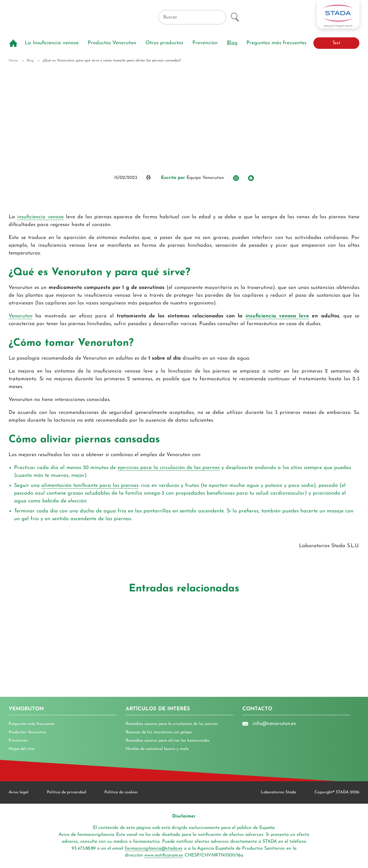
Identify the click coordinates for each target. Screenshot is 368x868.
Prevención (205, 43)
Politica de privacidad (66, 792)
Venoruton (21, 316)
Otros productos (164, 43)
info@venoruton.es (269, 724)
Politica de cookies (121, 792)
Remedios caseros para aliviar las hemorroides (168, 741)
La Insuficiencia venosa (52, 43)
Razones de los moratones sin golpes (159, 732)
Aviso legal (19, 792)
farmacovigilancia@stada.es (154, 848)
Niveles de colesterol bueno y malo (157, 749)
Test (336, 43)
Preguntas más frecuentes (276, 43)
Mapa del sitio (22, 749)
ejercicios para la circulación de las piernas (169, 468)
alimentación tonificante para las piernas (90, 486)
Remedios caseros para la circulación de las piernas (172, 724)
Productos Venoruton (112, 43)
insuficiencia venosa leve (277, 316)
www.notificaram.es (164, 855)
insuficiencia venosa (41, 217)
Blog (232, 43)
